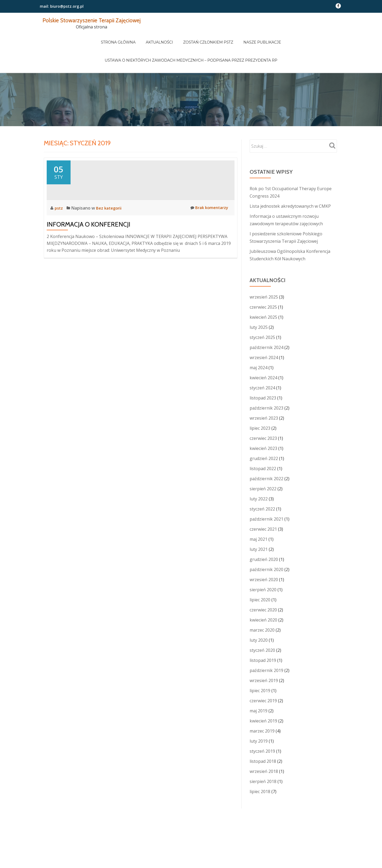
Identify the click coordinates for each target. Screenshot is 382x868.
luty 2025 (259, 305)
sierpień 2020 (263, 567)
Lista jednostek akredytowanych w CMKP (290, 184)
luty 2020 (259, 618)
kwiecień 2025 (263, 295)
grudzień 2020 (264, 537)
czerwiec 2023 (263, 416)
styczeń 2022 (262, 487)
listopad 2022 (263, 446)
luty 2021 (259, 527)
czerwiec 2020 (263, 588)
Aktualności (162, 37)
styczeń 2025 (262, 315)
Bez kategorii (110, 233)
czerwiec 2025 (263, 285)
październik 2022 (266, 456)
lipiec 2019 (260, 668)
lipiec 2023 (260, 406)
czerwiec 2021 (263, 507)
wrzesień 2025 (264, 275)
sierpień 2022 (263, 466)
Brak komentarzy (208, 233)
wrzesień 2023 (264, 396)
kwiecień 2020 (263, 598)
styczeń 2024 (262, 365)
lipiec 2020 (260, 577)
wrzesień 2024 (264, 335)
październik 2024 (266, 325)
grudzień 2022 (264, 436)
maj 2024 (259, 345)
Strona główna (126, 37)
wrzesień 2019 (264, 658)
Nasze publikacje (255, 37)
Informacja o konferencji (88, 250)
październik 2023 (266, 386)
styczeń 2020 (262, 628)
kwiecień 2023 (263, 426)
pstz (60, 233)
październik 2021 (266, 497)
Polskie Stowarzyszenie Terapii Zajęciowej (97, 20)
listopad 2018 (263, 739)
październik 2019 (266, 648)
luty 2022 (259, 476)
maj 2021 (259, 517)
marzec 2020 (262, 608)
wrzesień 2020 (264, 557)
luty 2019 (259, 719)
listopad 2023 (263, 376)
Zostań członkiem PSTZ (206, 37)
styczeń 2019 (262, 729)
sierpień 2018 (263, 759)
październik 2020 (266, 547)
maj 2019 (259, 688)
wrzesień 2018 (264, 749)
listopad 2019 (263, 638)
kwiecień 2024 (263, 355)
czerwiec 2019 (263, 678)
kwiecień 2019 (263, 699)
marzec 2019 (262, 709)
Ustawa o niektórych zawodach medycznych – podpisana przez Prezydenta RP (191, 44)
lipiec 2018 (260, 769)
